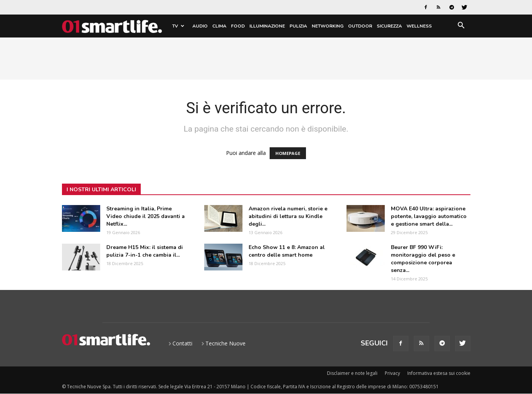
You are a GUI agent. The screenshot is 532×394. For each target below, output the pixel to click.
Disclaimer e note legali (352, 373)
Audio (200, 26)
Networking (328, 26)
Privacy (392, 373)
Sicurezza (389, 26)
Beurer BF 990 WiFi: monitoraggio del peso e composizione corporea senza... (423, 259)
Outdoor (360, 26)
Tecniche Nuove (225, 343)
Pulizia (298, 26)
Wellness (419, 26)
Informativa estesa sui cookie (439, 373)
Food (238, 26)
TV (178, 26)
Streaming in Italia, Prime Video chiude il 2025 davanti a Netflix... (146, 216)
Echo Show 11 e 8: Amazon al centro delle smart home (287, 251)
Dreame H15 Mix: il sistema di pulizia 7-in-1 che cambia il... (145, 251)
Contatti (182, 343)
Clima (219, 26)
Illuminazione (267, 26)
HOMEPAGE (288, 153)
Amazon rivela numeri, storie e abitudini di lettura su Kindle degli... (288, 216)
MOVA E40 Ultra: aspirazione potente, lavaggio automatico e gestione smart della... (429, 216)
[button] (461, 27)
